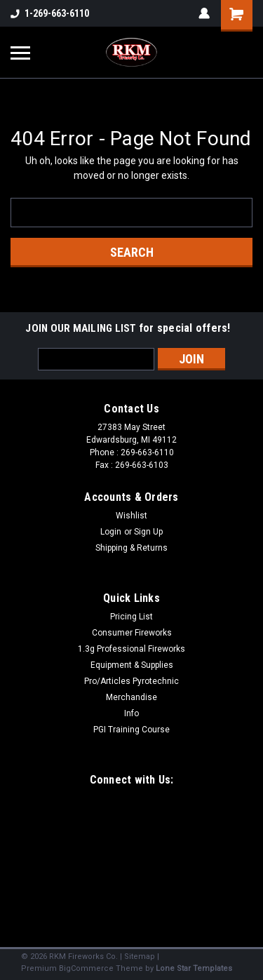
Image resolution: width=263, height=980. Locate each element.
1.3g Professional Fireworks (131, 649)
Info (131, 713)
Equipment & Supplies (132, 665)
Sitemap (140, 956)
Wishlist (131, 516)
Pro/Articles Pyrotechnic (131, 681)
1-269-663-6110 (50, 13)
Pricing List (131, 617)
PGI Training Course (131, 730)
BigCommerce (86, 968)
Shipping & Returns (131, 548)
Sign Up (148, 532)
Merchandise (131, 697)
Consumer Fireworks (132, 633)
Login (111, 532)
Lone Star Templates (194, 968)
